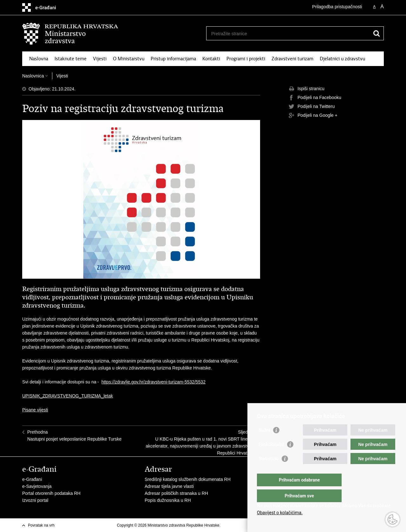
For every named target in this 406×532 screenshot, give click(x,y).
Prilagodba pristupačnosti (337, 7)
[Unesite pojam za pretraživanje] (288, 33)
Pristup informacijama (173, 59)
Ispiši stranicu (307, 89)
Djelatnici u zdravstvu (342, 59)
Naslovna (39, 59)
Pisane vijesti (35, 410)
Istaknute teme (71, 59)
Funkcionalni (271, 457)
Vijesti (100, 59)
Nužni (264, 443)
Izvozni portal (35, 500)
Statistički (268, 471)
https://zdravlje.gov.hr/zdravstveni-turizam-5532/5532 (154, 382)
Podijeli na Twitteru (312, 107)
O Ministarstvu (129, 59)
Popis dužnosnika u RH (168, 500)
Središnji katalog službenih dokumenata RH (188, 479)
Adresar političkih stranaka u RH (176, 493)
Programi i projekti (246, 59)
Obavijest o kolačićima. (280, 513)
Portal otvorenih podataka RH (51, 493)
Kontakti (211, 59)
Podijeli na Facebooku (315, 98)
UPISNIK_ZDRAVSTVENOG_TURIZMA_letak (68, 396)
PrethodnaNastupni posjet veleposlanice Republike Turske (74, 436)
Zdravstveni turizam (292, 59)
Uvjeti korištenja (235, 525)
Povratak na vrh (41, 525)
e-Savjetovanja (37, 486)
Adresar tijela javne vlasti (169, 486)
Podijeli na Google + (313, 116)
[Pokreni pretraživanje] (377, 33)
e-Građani (32, 479)
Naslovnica (33, 76)
